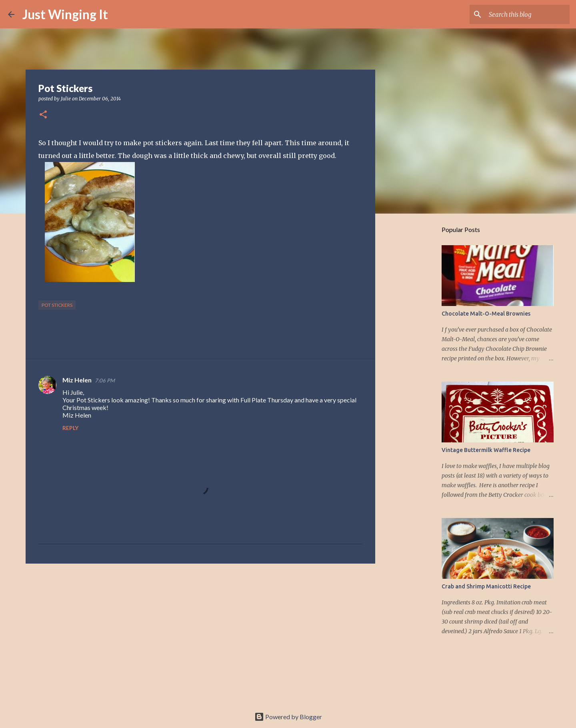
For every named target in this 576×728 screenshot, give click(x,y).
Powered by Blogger (288, 717)
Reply (70, 428)
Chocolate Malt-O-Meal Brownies (486, 314)
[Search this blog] (528, 14)
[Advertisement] (200, 632)
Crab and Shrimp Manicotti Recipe (486, 586)
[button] (43, 115)
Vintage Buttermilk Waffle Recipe (486, 450)
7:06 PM (105, 380)
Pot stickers (57, 305)
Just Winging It (65, 14)
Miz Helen (77, 380)
